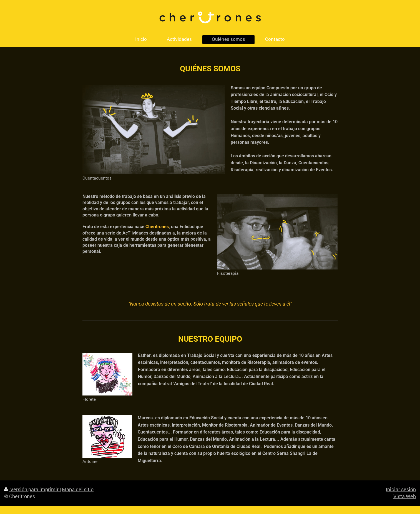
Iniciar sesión (401, 489)
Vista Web (405, 496)
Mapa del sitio (78, 489)
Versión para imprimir (32, 489)
